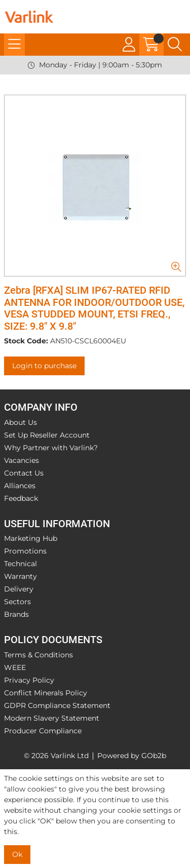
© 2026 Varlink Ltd (56, 756)
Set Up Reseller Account (47, 435)
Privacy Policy (29, 680)
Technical (21, 564)
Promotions (25, 551)
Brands (16, 614)
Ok (17, 854)
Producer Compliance (43, 731)
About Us (21, 422)
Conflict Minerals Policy (46, 693)
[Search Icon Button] (175, 45)
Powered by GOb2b (132, 756)
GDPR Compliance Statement (57, 705)
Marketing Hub (31, 538)
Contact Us (24, 473)
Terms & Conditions (39, 655)
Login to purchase (44, 366)
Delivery (19, 589)
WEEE (15, 667)
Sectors (17, 602)
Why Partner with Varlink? (51, 448)
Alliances (20, 486)
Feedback (21, 498)
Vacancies (22, 460)
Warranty (21, 576)
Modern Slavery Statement (52, 718)
